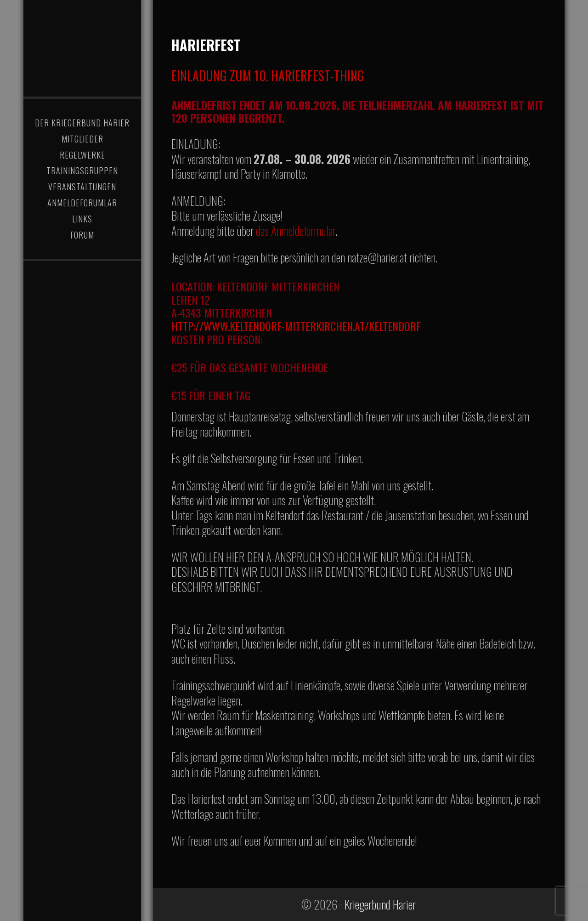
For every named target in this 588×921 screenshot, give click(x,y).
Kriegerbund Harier (82, 44)
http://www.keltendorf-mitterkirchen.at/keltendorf (296, 326)
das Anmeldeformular (296, 230)
